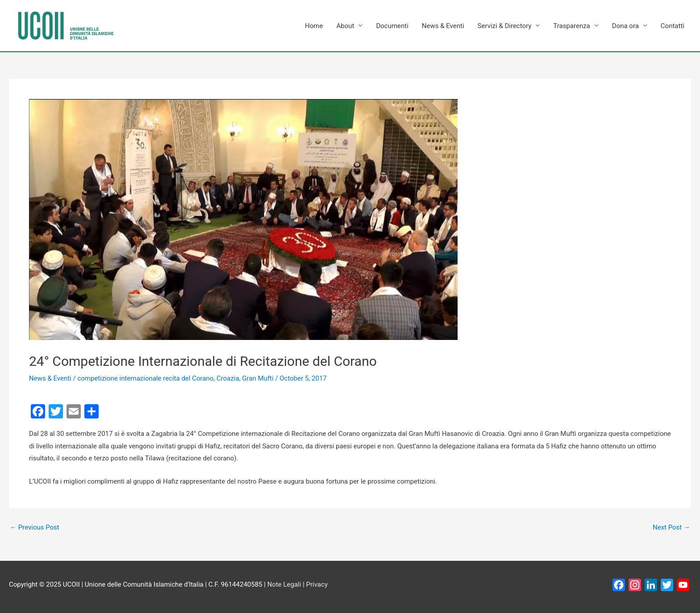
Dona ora (625, 26)
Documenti (392, 26)
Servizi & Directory (505, 26)
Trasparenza (571, 26)
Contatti (673, 26)
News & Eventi (443, 26)
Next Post (671, 528)
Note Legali (284, 584)
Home (314, 26)
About (345, 26)
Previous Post (35, 528)
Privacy (317, 584)
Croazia (228, 378)
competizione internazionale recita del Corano (145, 378)
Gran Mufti (258, 378)
